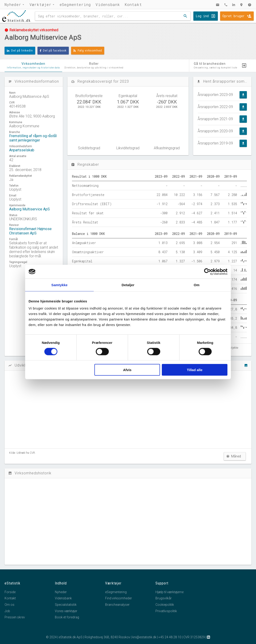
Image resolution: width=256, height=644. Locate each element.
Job (7, 611)
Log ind (202, 16)
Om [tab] (196, 285)
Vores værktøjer (66, 611)
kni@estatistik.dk (144, 637)
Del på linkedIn (20, 51)
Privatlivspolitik (166, 611)
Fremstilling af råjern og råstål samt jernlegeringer (33, 138)
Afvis (127, 370)
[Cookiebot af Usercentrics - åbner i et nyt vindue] (207, 272)
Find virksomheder (119, 598)
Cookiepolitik (165, 605)
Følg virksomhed (88, 51)
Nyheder (13, 4)
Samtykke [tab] (60, 285)
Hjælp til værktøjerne (169, 592)
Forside (10, 592)
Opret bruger (233, 16)
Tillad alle (195, 370)
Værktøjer (40, 4)
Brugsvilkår (164, 598)
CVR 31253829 (194, 637)
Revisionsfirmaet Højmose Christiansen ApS (30, 231)
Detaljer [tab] (128, 285)
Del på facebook (53, 51)
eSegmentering (75, 4)
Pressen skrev (15, 617)
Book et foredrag (67, 617)
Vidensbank (108, 4)
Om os (9, 605)
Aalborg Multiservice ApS (29, 209)
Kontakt (133, 4)
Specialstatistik (66, 605)
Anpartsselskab (22, 150)
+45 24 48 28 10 (170, 637)
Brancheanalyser (117, 605)
